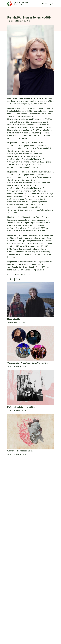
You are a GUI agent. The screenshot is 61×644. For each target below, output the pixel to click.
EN (46, 4)
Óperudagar (21, 3)
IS (43, 4)
